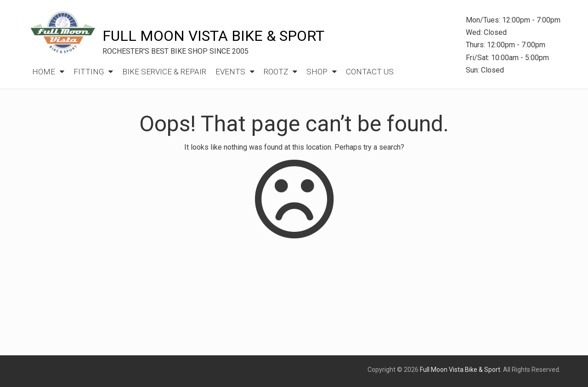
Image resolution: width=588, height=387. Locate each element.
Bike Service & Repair (164, 72)
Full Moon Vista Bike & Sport (213, 36)
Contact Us (370, 72)
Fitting (89, 72)
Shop (317, 72)
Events (230, 72)
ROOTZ (276, 72)
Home (44, 72)
